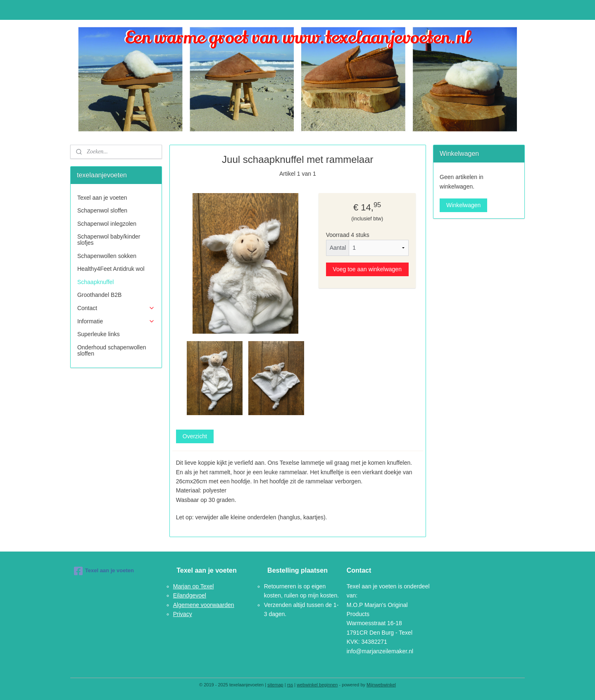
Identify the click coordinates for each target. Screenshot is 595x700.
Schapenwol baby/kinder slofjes (109, 240)
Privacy (183, 614)
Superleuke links (99, 334)
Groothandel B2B (99, 295)
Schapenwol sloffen (102, 210)
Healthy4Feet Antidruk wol (111, 269)
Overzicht (194, 436)
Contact (116, 308)
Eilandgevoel (190, 595)
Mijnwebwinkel (381, 685)
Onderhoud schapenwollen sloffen (112, 350)
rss (290, 685)
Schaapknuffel (95, 282)
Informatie (116, 321)
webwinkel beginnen (317, 685)
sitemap (275, 685)
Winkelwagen (463, 205)
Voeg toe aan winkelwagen (367, 269)
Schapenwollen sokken (107, 256)
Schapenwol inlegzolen (107, 224)
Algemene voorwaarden (204, 605)
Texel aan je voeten (102, 198)
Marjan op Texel (194, 586)
